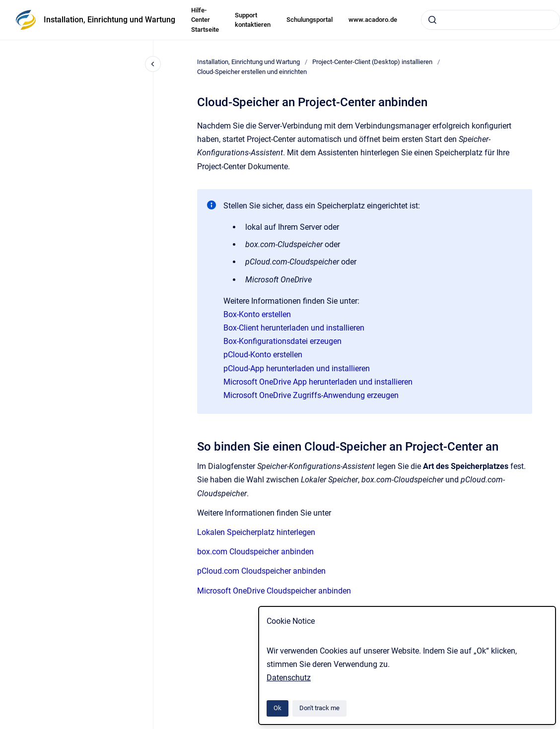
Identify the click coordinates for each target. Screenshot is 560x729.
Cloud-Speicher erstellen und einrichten (252, 72)
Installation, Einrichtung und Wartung (109, 20)
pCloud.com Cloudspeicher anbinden (261, 571)
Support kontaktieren (253, 20)
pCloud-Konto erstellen (263, 355)
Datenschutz (289, 678)
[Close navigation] (153, 64)
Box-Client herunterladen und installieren (294, 328)
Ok (278, 708)
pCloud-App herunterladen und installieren (297, 368)
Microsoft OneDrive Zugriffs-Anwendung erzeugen (311, 395)
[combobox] (490, 20)
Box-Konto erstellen (257, 314)
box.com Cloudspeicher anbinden (255, 552)
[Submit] (432, 20)
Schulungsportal (310, 20)
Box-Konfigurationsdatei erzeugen (282, 341)
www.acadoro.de (373, 20)
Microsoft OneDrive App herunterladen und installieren (318, 382)
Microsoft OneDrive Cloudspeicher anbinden (274, 591)
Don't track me (319, 708)
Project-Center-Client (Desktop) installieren (372, 62)
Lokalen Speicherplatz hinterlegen (256, 532)
